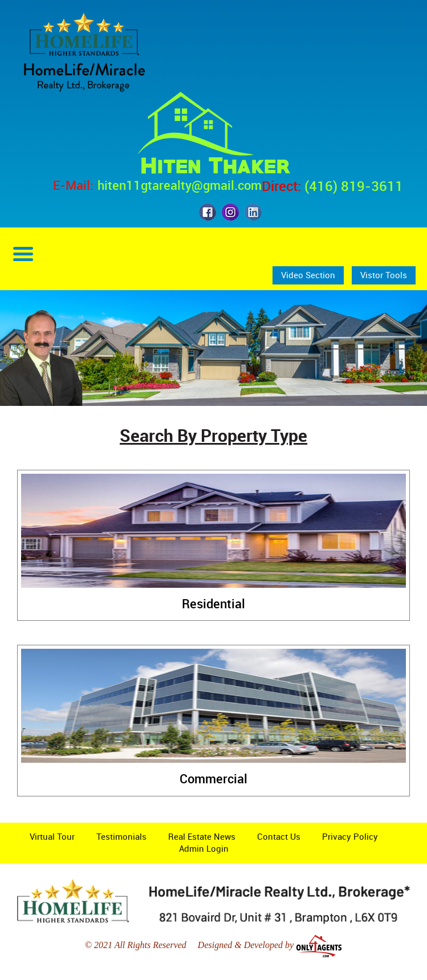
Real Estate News (202, 836)
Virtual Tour (52, 836)
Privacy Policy (350, 836)
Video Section (308, 275)
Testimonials (121, 836)
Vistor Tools (384, 275)
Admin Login (204, 848)
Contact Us (279, 836)
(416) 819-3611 (354, 186)
